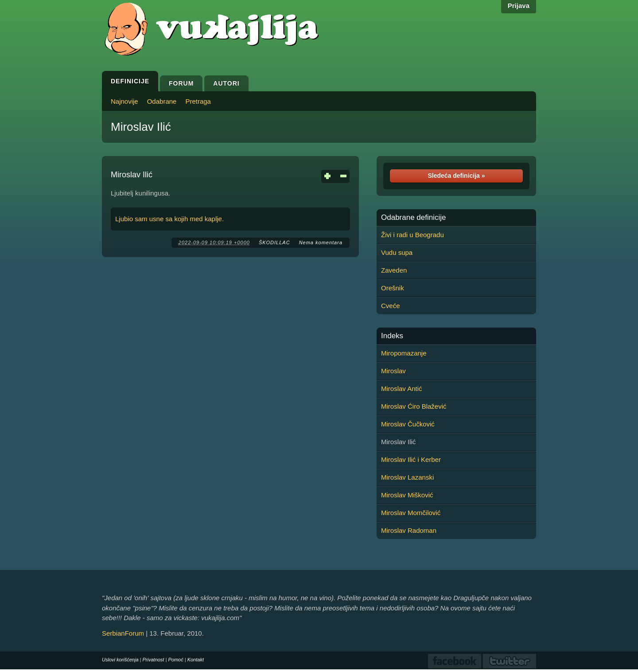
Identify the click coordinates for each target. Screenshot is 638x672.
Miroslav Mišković (407, 495)
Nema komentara (321, 242)
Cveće (391, 306)
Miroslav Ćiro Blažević (414, 406)
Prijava (519, 6)
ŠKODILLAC (274, 242)
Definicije (130, 81)
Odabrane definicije (413, 218)
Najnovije (124, 101)
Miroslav (393, 371)
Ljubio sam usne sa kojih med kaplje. (169, 219)
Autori (226, 83)
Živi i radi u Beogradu (412, 235)
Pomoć (175, 660)
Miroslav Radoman (409, 530)
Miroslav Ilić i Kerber (411, 459)
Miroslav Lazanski (407, 477)
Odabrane (162, 101)
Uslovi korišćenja (120, 660)
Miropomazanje (404, 353)
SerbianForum (123, 633)
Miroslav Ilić (141, 127)
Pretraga (198, 101)
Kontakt (196, 660)
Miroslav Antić (402, 389)
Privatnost (154, 660)
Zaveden (394, 270)
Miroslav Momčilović (411, 513)
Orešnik (393, 288)
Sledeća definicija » (456, 176)
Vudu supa (397, 252)
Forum (181, 83)
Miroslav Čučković (408, 424)
